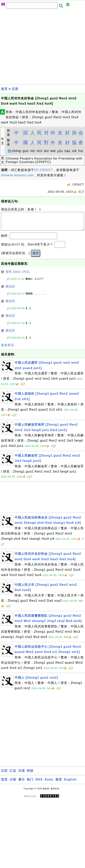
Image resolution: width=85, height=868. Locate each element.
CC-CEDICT (43, 170)
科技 (30, 775)
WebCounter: (31, 800)
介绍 (13, 783)
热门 (30, 783)
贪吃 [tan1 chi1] (18, 276)
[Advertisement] (36, 48)
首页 (4, 89)
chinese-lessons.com (17, 175)
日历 (4, 775)
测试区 (10, 290)
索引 (22, 783)
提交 (36, 257)
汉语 (15, 89)
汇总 (13, 775)
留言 (59, 783)
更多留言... (9, 349)
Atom (49, 783)
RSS (39, 783)
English (70, 783)
